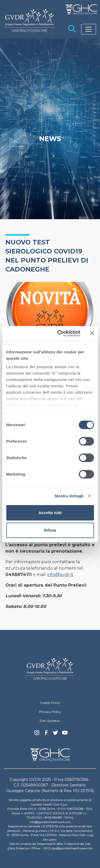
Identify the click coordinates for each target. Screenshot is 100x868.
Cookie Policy (50, 703)
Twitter (55, 735)
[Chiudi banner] (92, 333)
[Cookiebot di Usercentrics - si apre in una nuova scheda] (60, 333)
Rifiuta (50, 530)
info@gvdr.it (60, 575)
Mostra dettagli (69, 496)
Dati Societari (50, 721)
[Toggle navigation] (89, 29)
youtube (65, 733)
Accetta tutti (50, 513)
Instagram (37, 734)
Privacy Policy (50, 712)
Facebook (46, 734)
